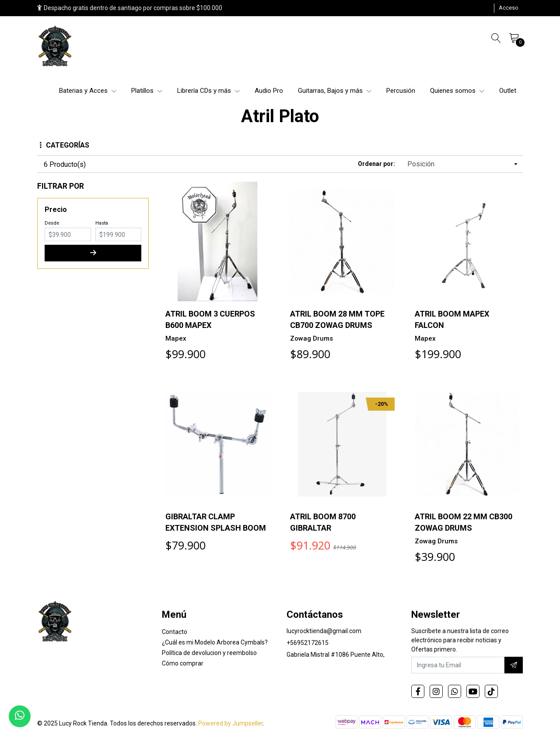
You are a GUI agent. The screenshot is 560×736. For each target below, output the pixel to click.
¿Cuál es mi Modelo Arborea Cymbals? (215, 642)
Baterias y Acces (88, 91)
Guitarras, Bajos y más (335, 91)
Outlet (508, 91)
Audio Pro (269, 91)
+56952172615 (308, 643)
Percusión (401, 91)
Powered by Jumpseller (231, 723)
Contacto (175, 632)
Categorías (65, 145)
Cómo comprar (183, 663)
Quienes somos (457, 91)
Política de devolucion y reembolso (209, 653)
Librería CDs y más (208, 91)
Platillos (147, 91)
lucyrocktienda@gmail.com (324, 631)
